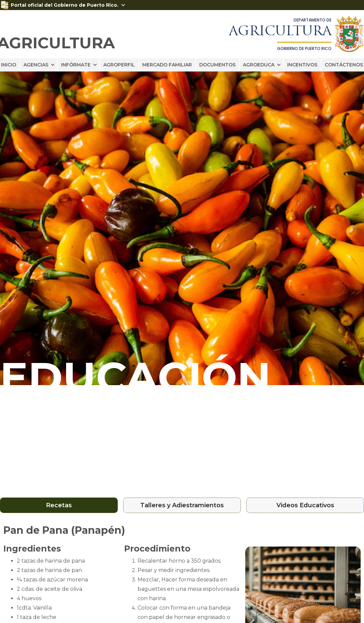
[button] (39, 65)
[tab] (59, 505)
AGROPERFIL (119, 65)
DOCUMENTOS (217, 65)
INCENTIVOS (302, 65)
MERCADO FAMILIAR (167, 65)
